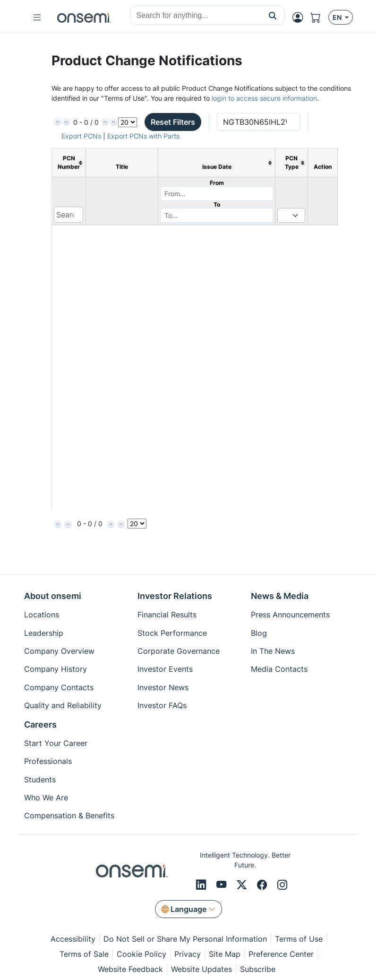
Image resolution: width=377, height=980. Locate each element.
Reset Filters (173, 122)
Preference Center (281, 954)
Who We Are (46, 798)
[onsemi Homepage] (84, 17)
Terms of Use (299, 939)
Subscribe (258, 969)
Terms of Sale (84, 954)
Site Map (225, 954)
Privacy (188, 954)
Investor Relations (175, 596)
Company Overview (59, 651)
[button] (273, 15)
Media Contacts (279, 669)
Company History (56, 669)
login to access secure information (264, 98)
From (217, 183)
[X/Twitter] (243, 885)
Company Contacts (59, 687)
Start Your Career (56, 743)
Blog (259, 633)
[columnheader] (69, 163)
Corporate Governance (179, 651)
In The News (273, 651)
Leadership (44, 633)
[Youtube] (223, 885)
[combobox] (196, 16)
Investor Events (165, 669)
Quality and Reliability (63, 705)
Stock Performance (172, 633)
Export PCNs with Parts (143, 136)
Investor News (163, 687)
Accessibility (73, 939)
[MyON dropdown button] (300, 17)
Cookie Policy (141, 954)
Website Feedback (130, 969)
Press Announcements (290, 615)
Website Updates (201, 969)
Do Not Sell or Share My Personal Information (185, 939)
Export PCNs (81, 136)
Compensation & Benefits (69, 815)
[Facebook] (263, 885)
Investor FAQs (162, 705)
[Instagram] (282, 885)
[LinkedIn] (202, 885)
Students (40, 780)
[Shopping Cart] (319, 17)
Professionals (48, 761)
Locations (42, 615)
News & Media (280, 596)
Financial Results (167, 615)
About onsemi (53, 596)
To (217, 204)
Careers (40, 724)
